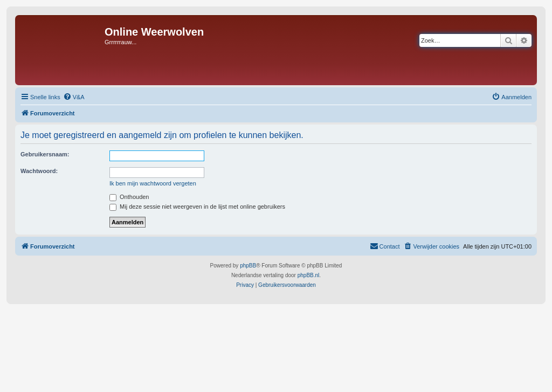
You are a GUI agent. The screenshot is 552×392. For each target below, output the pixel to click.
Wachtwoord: (39, 171)
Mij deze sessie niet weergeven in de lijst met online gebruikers (197, 207)
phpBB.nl (309, 275)
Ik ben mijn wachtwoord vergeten (153, 183)
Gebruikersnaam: (45, 154)
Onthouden (129, 197)
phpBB (248, 266)
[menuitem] (74, 97)
